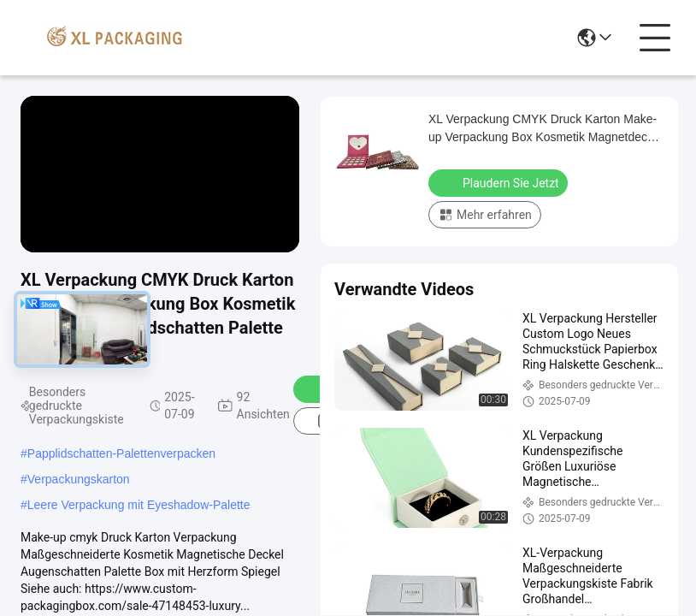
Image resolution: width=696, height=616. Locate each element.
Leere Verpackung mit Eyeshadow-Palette (139, 505)
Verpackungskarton (79, 479)
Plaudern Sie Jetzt (500, 182)
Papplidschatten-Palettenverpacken (121, 453)
